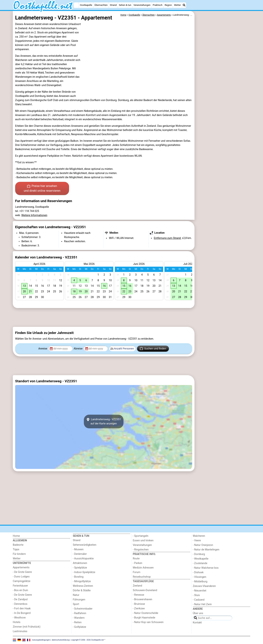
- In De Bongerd (22, 613)
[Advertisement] (223, 95)
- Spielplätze (80, 568)
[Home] (76, 5)
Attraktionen (80, 563)
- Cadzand (199, 600)
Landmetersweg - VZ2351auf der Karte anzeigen (104, 421)
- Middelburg (200, 582)
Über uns (198, 613)
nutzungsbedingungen (41, 640)
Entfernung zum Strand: (167, 238)
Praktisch (158, 5)
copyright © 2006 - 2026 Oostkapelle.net (88, 640)
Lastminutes (20, 631)
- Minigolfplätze (82, 581)
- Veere (197, 540)
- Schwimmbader (83, 609)
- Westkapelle (201, 559)
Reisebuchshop (142, 577)
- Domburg (199, 554)
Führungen (79, 600)
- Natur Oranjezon (203, 545)
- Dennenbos (20, 604)
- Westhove (19, 618)
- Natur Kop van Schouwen (148, 622)
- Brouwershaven (142, 599)
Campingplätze (22, 581)
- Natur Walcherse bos (206, 568)
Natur (76, 595)
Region (168, 5)
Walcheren (199, 536)
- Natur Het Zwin (202, 604)
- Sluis (196, 595)
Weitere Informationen (34, 215)
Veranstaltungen (142, 5)
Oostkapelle (86, 5)
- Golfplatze (80, 627)
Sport (76, 604)
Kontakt (197, 623)
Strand (113, 5)
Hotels (17, 622)
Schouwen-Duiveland (145, 590)
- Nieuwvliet (200, 591)
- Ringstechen (141, 550)
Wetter (177, 5)
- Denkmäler (80, 554)
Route (136, 559)
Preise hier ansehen (42, 189)
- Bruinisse (139, 604)
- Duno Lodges (21, 577)
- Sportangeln (141, 536)
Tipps (16, 549)
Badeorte (18, 545)
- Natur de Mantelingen (206, 550)
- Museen (78, 549)
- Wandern (79, 618)
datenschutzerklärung (60, 640)
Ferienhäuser (20, 586)
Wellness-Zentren (83, 586)
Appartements (21, 567)
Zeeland (137, 586)
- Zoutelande (200, 563)
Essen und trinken (143, 540)
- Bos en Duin (20, 590)
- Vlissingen (200, 577)
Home (16, 536)
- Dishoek (198, 572)
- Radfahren (80, 613)
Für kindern (19, 554)
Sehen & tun (125, 5)
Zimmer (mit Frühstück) (27, 627)
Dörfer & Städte (82, 590)
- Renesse (138, 595)
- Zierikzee (139, 609)
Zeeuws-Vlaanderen (204, 586)
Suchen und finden (153, 349)
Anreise (43, 349)
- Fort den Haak (22, 609)
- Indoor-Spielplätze (84, 572)
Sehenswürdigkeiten (85, 545)
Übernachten (101, 5)
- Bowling (78, 577)
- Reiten (77, 622)
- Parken (138, 563)
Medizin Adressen (143, 568)
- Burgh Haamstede (144, 618)
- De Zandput (20, 599)
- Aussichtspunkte (83, 559)
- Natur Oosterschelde (145, 613)
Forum (137, 572)
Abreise (78, 349)
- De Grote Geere (22, 572)
